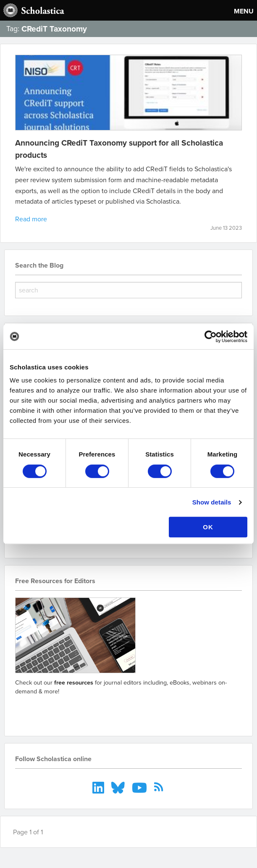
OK (208, 527)
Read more (31, 219)
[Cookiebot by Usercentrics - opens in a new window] (211, 337)
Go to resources (45, 711)
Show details (212, 502)
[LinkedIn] (99, 787)
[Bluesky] (119, 787)
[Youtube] (140, 787)
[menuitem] (99, 787)
